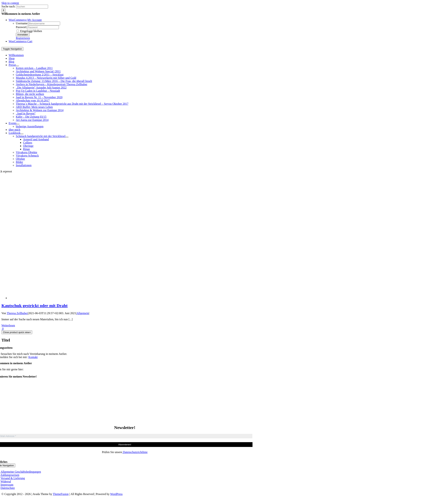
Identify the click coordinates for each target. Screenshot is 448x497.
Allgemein (83, 313)
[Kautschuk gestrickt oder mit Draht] (228, 298)
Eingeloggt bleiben (29, 31)
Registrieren (23, 38)
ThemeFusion (61, 494)
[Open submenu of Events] (18, 124)
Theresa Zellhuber (17, 313)
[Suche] (4, 10)
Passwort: (21, 27)
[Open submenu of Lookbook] (22, 134)
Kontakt (33, 357)
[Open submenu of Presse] (17, 66)
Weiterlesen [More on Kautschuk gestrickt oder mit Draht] (8, 325)
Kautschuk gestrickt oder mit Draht (35, 306)
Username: (22, 23)
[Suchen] (32, 7)
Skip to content (10, 3)
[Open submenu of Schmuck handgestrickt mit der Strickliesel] (67, 137)
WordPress (116, 494)
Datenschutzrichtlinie (135, 452)
